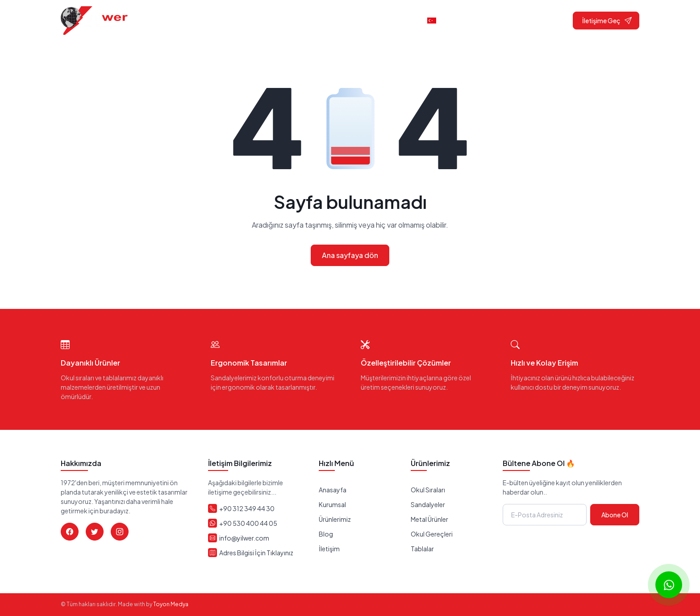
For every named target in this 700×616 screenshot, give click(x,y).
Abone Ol (615, 515)
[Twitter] (95, 532)
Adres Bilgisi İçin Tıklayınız (256, 553)
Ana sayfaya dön (350, 255)
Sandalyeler (428, 504)
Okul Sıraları (428, 490)
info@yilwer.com (244, 538)
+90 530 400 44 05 (248, 523)
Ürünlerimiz (335, 519)
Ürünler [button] (351, 20)
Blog (326, 534)
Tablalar (422, 549)
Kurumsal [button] (299, 20)
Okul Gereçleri (432, 534)
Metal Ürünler (429, 519)
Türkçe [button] (445, 20)
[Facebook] (70, 532)
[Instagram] (120, 532)
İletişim (399, 20)
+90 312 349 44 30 (247, 508)
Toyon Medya (171, 604)
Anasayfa (252, 20)
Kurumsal (332, 504)
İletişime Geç (607, 20)
